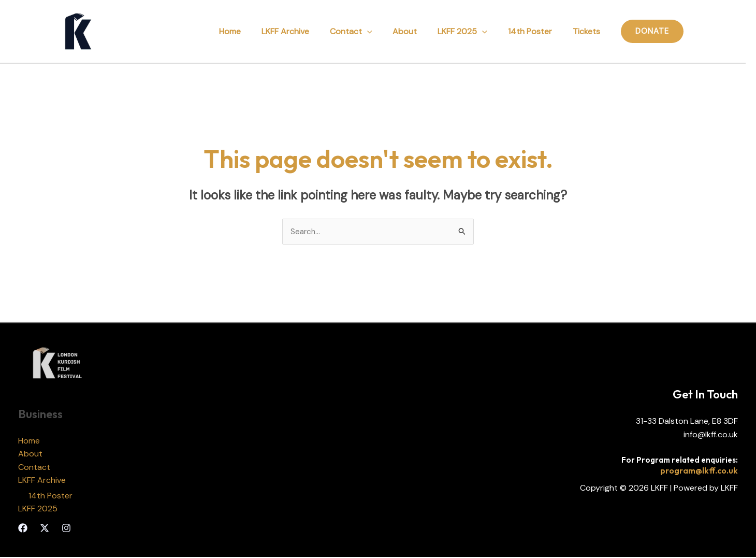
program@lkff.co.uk (699, 471)
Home (257, 31)
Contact (370, 31)
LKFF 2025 (473, 31)
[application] (386, 31)
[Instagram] (66, 529)
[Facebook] (23, 529)
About (419, 31)
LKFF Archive (308, 31)
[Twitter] (45, 529)
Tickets (588, 31)
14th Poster (536, 31)
